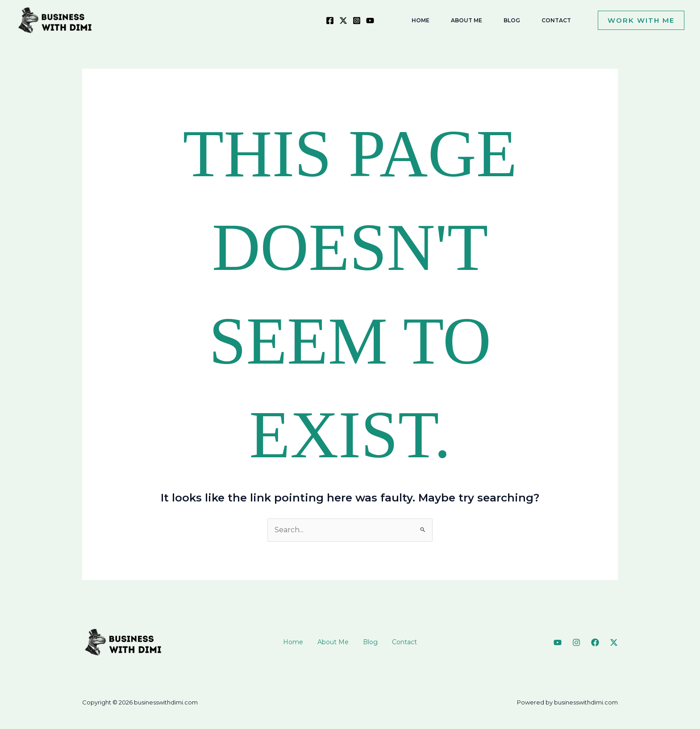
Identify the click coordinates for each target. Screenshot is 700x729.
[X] (343, 21)
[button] (637, 20)
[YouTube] (370, 21)
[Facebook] (330, 21)
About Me (333, 642)
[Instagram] (357, 21)
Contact (404, 642)
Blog (370, 642)
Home (293, 642)
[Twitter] (614, 642)
